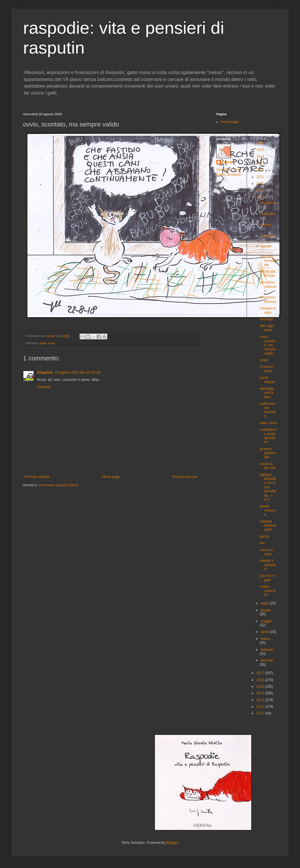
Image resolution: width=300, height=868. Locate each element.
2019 (261, 190)
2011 (261, 713)
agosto (266, 246)
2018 (261, 197)
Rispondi (44, 387)
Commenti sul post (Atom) (58, 485)
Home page (111, 477)
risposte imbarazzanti (268, 526)
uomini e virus (266, 552)
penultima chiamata (268, 287)
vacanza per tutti (268, 466)
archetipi (266, 319)
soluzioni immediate (267, 261)
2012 (261, 707)
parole (264, 536)
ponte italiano (267, 380)
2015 (261, 687)
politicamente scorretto (268, 410)
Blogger (172, 843)
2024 (261, 157)
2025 (261, 150)
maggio (266, 621)
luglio (265, 603)
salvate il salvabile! (268, 565)
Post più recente (37, 477)
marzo (265, 639)
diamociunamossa (268, 299)
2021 (261, 177)
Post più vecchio (185, 477)
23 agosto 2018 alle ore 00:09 (77, 372)
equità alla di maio (268, 273)
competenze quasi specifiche (268, 436)
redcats (228, 162)
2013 (261, 700)
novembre (268, 214)
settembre (268, 236)
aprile (265, 632)
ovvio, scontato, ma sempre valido (268, 345)
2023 (261, 163)
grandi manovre (268, 510)
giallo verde (47, 343)
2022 (261, 170)
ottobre (266, 225)
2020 (261, 184)
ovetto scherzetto (268, 591)
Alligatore (45, 372)
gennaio (267, 660)
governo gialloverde (268, 453)
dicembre (268, 203)
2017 (261, 673)
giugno (266, 610)
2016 (261, 680)
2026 (261, 143)
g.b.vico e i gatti (268, 578)
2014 (261, 693)
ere (262, 543)
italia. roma (268, 423)
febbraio (267, 650)
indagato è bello (268, 310)
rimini (264, 360)
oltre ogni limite (267, 328)
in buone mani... (267, 369)
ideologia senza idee (267, 393)
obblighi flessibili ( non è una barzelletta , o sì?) (268, 487)
